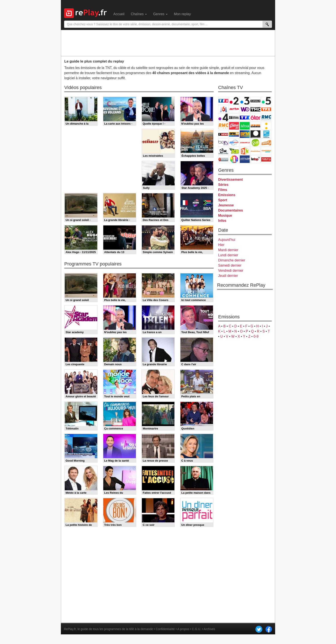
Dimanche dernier (232, 260)
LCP (245, 159)
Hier (221, 245)
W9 (245, 109)
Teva (245, 126)
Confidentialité (165, 629)
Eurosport (234, 142)
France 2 (234, 101)
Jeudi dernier (228, 276)
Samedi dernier (230, 265)
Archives (209, 629)
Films (223, 190)
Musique (225, 215)
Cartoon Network (223, 151)
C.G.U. (196, 629)
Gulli (255, 142)
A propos (183, 629)
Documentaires (231, 210)
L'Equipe (245, 142)
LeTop (255, 159)
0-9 (256, 336)
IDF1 (234, 159)
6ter (255, 117)
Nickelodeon (255, 151)
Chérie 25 (234, 126)
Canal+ (255, 101)
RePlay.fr (70, 629)
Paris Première (255, 126)
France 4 (223, 117)
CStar (234, 117)
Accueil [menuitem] (119, 14)
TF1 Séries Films (245, 117)
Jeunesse (226, 205)
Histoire (223, 159)
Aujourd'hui (227, 240)
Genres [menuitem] (160, 14)
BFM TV (234, 134)
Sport (223, 200)
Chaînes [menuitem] (139, 14)
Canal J (266, 142)
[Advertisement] (168, 43)
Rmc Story (223, 126)
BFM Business (245, 134)
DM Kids (245, 151)
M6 (223, 109)
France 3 (245, 101)
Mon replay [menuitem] (182, 14)
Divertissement (230, 180)
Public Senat (266, 159)
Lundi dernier (228, 255)
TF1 (223, 101)
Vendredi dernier (231, 271)
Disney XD (234, 151)
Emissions (227, 195)
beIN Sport (223, 142)
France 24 (266, 134)
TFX (266, 109)
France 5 (266, 101)
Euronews (255, 134)
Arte (234, 109)
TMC (255, 109)
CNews (223, 134)
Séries (223, 185)
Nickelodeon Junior (266, 151)
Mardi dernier (228, 250)
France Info (266, 126)
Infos (222, 221)
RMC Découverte (266, 117)
